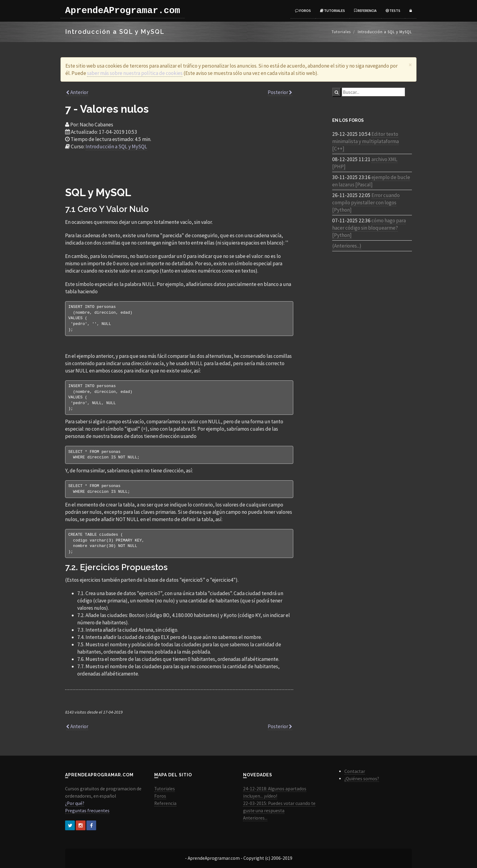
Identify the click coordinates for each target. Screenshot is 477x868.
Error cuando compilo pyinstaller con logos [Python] (366, 203)
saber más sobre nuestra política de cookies (135, 73)
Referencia (365, 11)
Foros (303, 11)
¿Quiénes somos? (362, 779)
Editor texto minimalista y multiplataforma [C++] (366, 141)
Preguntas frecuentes (87, 811)
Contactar (355, 771)
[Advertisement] (179, 171)
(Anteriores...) (347, 246)
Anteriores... (255, 818)
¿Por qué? (75, 803)
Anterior (77, 92)
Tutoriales (333, 11)
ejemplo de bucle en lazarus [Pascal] (371, 181)
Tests (393, 11)
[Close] (410, 65)
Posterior (280, 92)
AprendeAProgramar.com (123, 11)
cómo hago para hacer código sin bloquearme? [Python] (369, 228)
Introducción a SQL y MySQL (116, 146)
